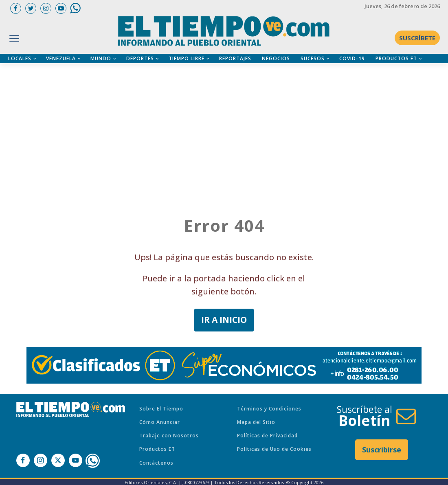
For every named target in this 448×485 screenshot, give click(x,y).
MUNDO (101, 58)
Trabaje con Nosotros (169, 436)
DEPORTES (140, 58)
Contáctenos (156, 463)
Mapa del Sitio (256, 422)
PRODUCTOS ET (396, 58)
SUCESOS (313, 58)
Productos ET (157, 449)
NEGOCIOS (276, 58)
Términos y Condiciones (269, 409)
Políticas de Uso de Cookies (274, 449)
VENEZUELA (61, 58)
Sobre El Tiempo (161, 409)
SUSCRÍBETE (417, 38)
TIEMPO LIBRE (187, 58)
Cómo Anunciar (160, 422)
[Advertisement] (228, 120)
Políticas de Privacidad (267, 436)
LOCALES (20, 58)
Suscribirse (382, 450)
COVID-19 (352, 58)
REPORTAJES (235, 58)
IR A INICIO (224, 320)
